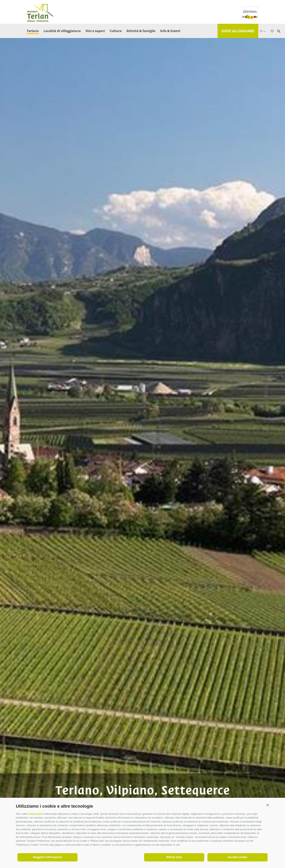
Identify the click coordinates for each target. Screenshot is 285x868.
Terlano (33, 31)
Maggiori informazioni (47, 857)
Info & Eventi (170, 31)
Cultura (116, 31)
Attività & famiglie (141, 31)
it (263, 31)
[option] (142, 441)
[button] (268, 805)
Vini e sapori (95, 31)
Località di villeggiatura (62, 31)
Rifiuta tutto (174, 857)
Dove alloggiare (238, 31)
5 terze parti (36, 814)
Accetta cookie (238, 857)
